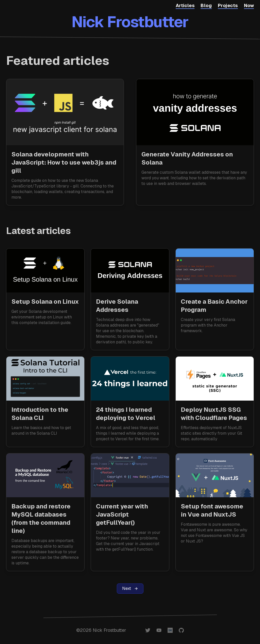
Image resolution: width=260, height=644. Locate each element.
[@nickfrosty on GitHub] (181, 630)
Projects (228, 5)
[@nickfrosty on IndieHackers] (170, 630)
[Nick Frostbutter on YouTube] (159, 630)
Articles (185, 5)
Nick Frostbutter (130, 22)
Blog (206, 5)
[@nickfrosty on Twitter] (148, 630)
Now (249, 5)
